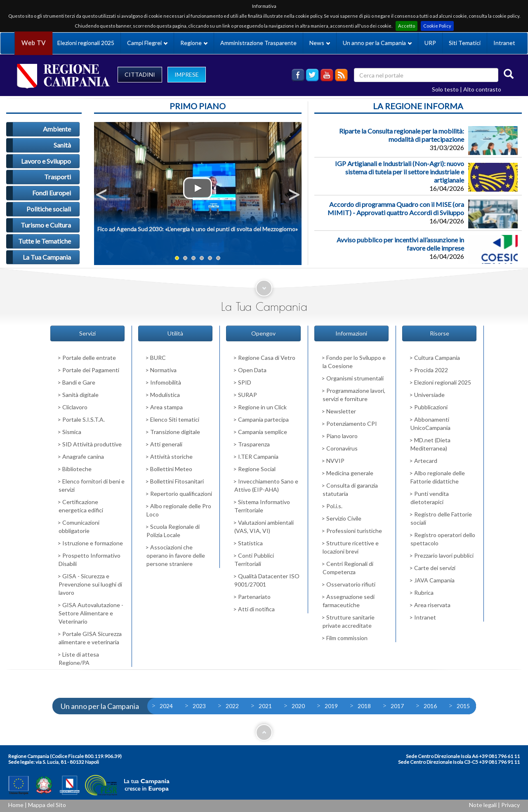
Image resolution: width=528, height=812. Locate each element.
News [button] (320, 43)
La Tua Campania (47, 257)
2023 (199, 706)
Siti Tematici (465, 43)
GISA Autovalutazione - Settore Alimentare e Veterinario (91, 613)
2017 (397, 706)
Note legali (483, 805)
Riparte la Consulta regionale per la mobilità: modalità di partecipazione (402, 135)
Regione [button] (194, 43)
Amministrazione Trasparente (258, 43)
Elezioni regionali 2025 (86, 43)
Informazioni (351, 333)
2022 (232, 706)
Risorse (440, 333)
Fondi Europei (52, 193)
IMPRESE (187, 74)
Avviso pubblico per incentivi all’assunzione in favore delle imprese (400, 244)
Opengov (263, 333)
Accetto (407, 26)
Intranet (504, 43)
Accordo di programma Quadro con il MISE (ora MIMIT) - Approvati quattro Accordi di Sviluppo (396, 208)
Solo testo (445, 89)
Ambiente (57, 129)
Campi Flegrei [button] (147, 43)
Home (16, 805)
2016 (430, 706)
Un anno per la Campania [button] (377, 43)
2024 (166, 706)
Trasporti (58, 177)
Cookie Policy (437, 26)
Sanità (62, 145)
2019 (331, 706)
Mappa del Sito (47, 805)
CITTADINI (140, 74)
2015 (463, 706)
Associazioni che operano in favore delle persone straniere (176, 555)
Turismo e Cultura (46, 225)
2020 (298, 706)
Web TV (33, 43)
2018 (364, 706)
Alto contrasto (482, 89)
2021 (265, 706)
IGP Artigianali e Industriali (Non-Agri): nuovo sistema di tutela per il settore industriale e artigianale (400, 172)
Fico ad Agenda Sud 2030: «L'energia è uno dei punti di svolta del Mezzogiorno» (198, 229)
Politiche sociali (49, 209)
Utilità (175, 333)
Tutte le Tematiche (45, 241)
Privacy (510, 805)
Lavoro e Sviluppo (46, 161)
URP (430, 43)
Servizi (87, 333)
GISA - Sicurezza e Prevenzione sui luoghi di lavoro (90, 584)
